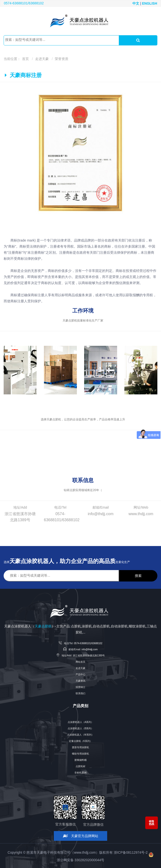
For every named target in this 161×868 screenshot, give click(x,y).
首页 (25, 59)
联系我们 (80, 693)
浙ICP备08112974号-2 (131, 852)
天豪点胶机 (43, 626)
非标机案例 (80, 773)
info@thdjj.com (89, 649)
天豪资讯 (80, 681)
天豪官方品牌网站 (81, 836)
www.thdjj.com (85, 852)
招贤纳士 (80, 687)
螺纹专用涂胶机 (80, 754)
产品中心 (80, 674)
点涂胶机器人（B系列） (81, 728)
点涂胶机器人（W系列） (80, 735)
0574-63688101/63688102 (24, 3)
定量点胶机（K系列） (81, 741)
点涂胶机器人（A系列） (81, 722)
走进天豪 (42, 59)
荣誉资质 (62, 59)
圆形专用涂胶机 (80, 747)
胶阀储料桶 (80, 760)
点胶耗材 (80, 766)
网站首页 (80, 662)
